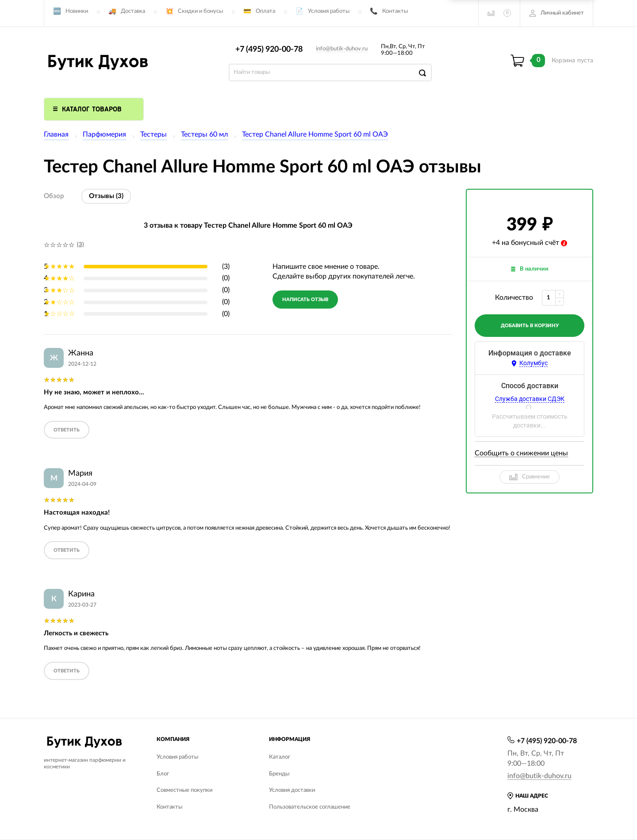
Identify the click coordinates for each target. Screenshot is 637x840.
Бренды (279, 774)
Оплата (265, 11)
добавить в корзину (530, 326)
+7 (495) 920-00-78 (269, 50)
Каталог (280, 757)
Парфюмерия (104, 134)
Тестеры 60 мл (204, 134)
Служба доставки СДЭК (530, 399)
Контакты (395, 11)
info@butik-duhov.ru (342, 49)
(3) (81, 245)
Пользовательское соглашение (310, 807)
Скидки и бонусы (200, 11)
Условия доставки (292, 790)
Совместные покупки (184, 790)
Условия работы (329, 11)
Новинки (77, 11)
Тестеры (153, 134)
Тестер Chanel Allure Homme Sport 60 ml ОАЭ (315, 134)
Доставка (133, 11)
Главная (56, 134)
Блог (163, 774)
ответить (67, 430)
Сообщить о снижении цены (521, 453)
